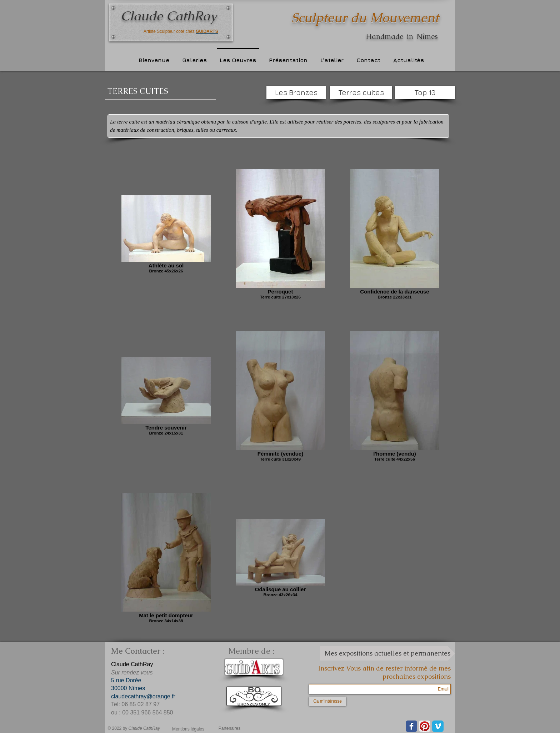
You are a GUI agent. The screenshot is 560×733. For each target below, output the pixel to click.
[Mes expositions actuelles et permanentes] (387, 653)
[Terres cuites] (361, 92)
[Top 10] (425, 92)
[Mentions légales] (188, 729)
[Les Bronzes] (296, 92)
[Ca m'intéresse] (327, 701)
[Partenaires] (229, 728)
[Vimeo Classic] (438, 726)
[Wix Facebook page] (411, 726)
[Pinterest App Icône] (425, 726)
